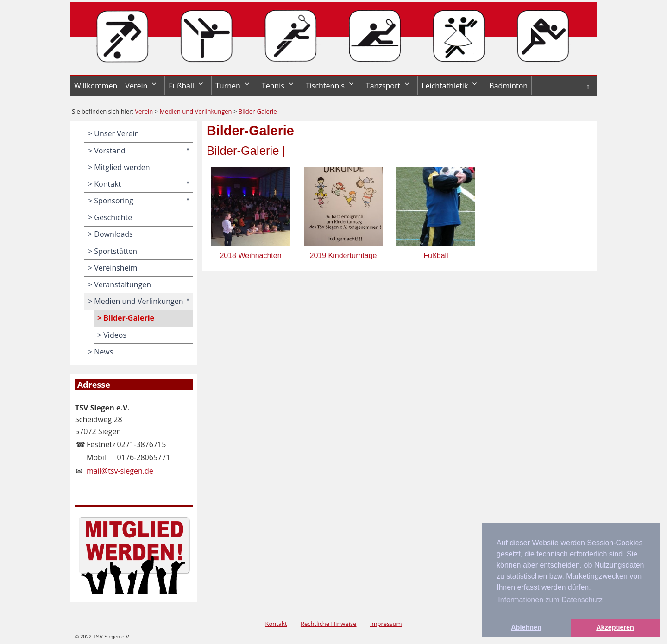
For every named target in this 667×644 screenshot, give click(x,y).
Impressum (386, 624)
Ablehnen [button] (526, 627)
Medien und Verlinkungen (195, 111)
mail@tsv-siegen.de (120, 471)
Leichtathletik (445, 86)
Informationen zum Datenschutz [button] (550, 600)
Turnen (228, 86)
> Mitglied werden (119, 167)
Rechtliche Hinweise (329, 624)
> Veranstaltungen (120, 284)
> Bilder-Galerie (126, 318)
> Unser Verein (113, 133)
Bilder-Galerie (258, 111)
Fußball (181, 86)
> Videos (112, 335)
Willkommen (96, 86)
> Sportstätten (113, 251)
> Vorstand (107, 151)
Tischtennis (325, 86)
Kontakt (276, 624)
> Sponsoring (111, 201)
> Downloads (110, 234)
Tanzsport (383, 86)
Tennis (273, 86)
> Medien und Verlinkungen (136, 301)
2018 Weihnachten (251, 211)
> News (101, 352)
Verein (136, 86)
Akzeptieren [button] (615, 627)
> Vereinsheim (113, 268)
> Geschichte (110, 217)
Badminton (508, 86)
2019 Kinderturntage (343, 211)
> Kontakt (104, 184)
